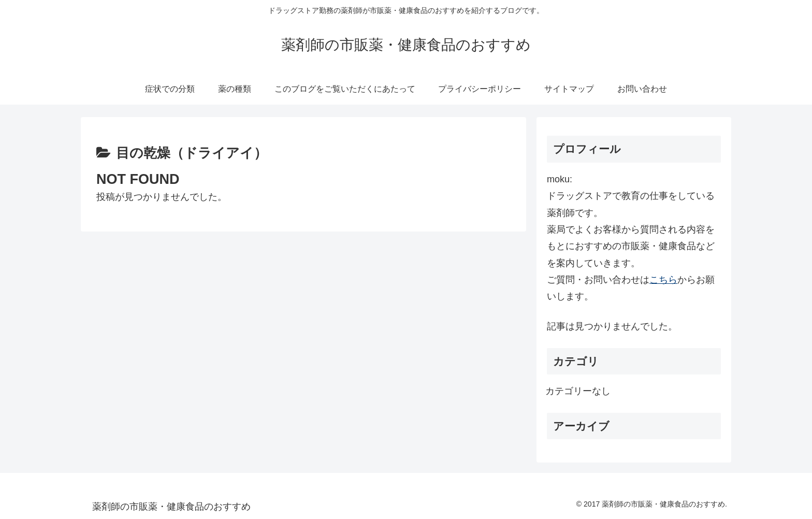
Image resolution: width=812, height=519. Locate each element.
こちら (663, 280)
